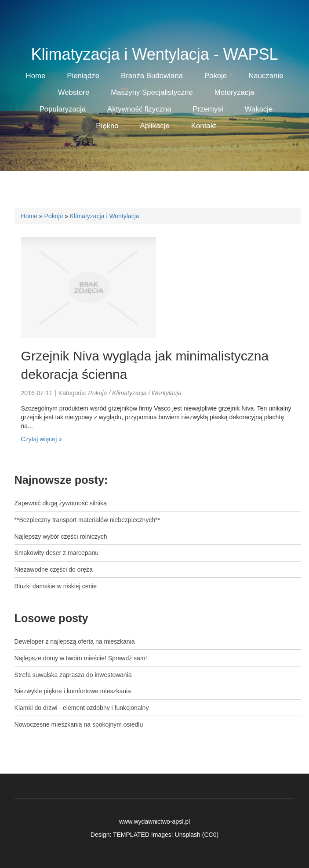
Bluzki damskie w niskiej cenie (56, 586)
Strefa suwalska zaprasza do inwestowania (73, 675)
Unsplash (188, 835)
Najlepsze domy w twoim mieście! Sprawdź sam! (81, 658)
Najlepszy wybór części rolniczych (61, 537)
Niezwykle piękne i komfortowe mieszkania (73, 691)
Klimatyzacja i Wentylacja (105, 216)
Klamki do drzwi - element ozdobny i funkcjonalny (82, 708)
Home (29, 216)
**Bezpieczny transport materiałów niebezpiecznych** (87, 520)
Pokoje (54, 216)
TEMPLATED (131, 835)
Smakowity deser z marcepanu (56, 553)
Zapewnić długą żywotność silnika (61, 503)
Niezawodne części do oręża (54, 569)
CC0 (210, 835)
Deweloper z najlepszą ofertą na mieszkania (75, 641)
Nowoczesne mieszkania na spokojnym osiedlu (79, 724)
